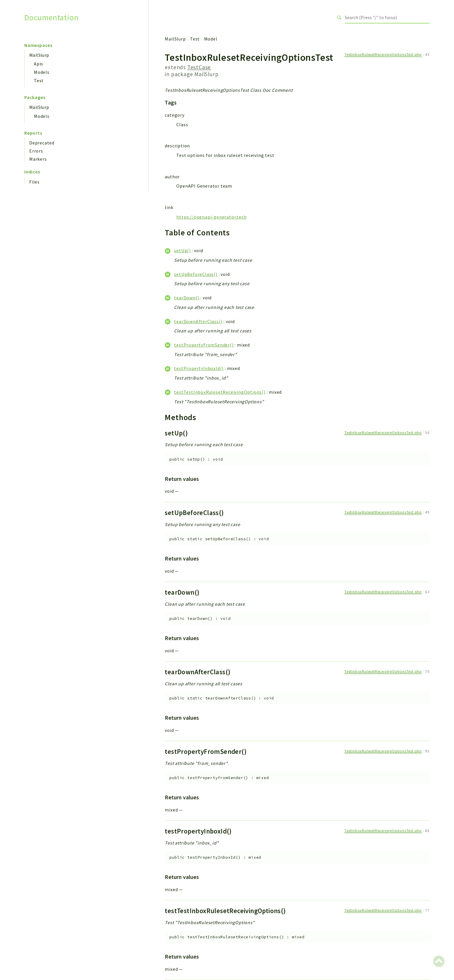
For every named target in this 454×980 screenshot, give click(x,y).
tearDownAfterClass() (198, 321)
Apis (39, 64)
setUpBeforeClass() (196, 274)
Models (42, 72)
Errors (36, 151)
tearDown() (187, 298)
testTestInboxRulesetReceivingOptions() (220, 392)
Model (211, 39)
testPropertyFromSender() (204, 345)
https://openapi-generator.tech (211, 217)
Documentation (51, 18)
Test (39, 80)
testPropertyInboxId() (199, 368)
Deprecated (42, 143)
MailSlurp (39, 55)
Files (34, 182)
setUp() (182, 250)
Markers (38, 159)
